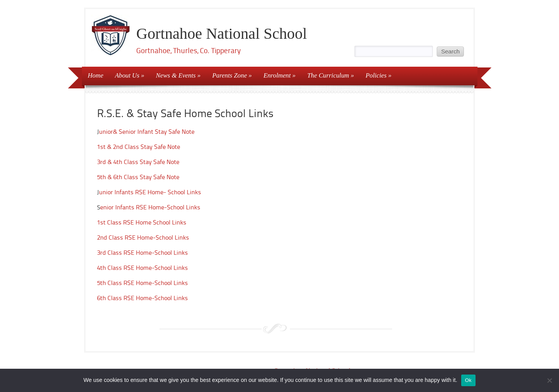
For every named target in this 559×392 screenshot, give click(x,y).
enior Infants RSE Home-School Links (150, 207)
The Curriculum (328, 75)
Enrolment (277, 75)
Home (95, 75)
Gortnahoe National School (222, 34)
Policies (376, 75)
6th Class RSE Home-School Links (142, 298)
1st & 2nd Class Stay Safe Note (139, 147)
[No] (549, 380)
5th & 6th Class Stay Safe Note (138, 177)
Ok (468, 380)
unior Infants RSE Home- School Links (150, 192)
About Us (127, 75)
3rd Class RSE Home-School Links (142, 253)
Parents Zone (230, 75)
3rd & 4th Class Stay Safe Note (138, 162)
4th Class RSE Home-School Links (142, 268)
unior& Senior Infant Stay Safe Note (147, 132)
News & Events (176, 75)
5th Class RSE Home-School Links (142, 283)
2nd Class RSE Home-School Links (143, 237)
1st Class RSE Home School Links (142, 222)
